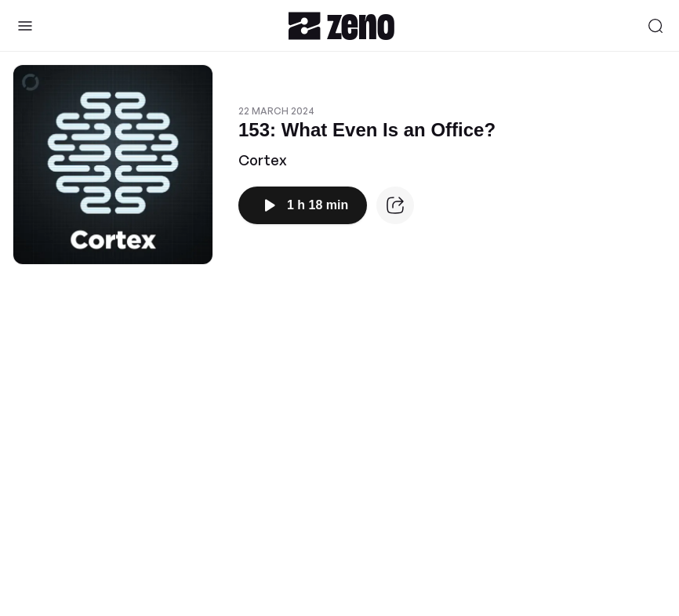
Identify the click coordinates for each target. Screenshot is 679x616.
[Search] (655, 26)
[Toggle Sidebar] (25, 26)
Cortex (263, 160)
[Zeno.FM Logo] (341, 25)
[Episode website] (395, 205)
